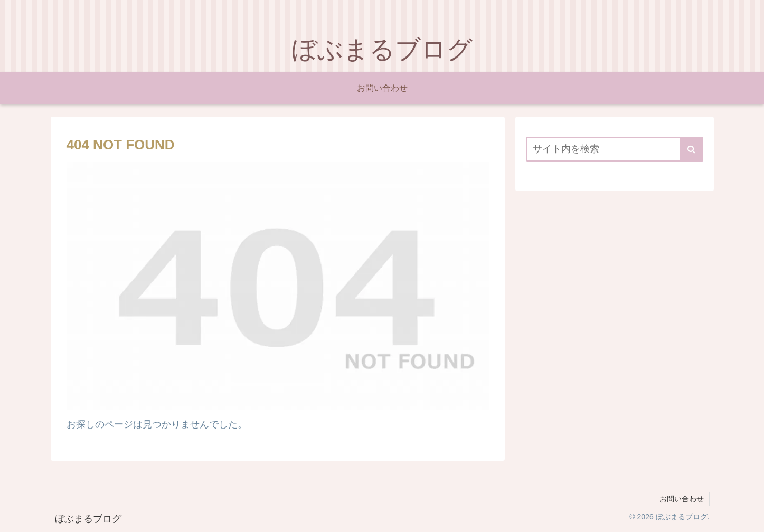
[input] (615, 149)
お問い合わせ (682, 499)
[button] (691, 149)
